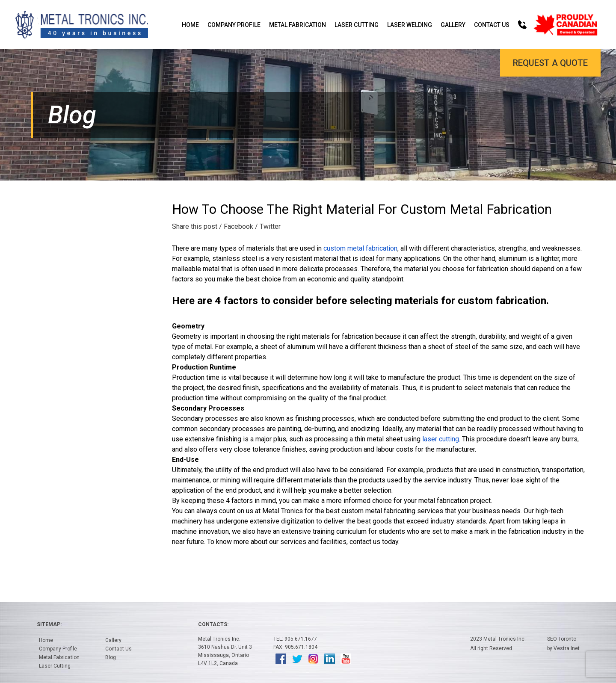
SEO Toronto (562, 639)
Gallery (453, 25)
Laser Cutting (357, 25)
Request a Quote (550, 63)
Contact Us (492, 25)
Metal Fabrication (298, 25)
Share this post (195, 226)
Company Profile (234, 25)
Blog (111, 657)
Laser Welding (410, 25)
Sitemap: (49, 624)
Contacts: (213, 624)
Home (190, 25)
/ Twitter (268, 226)
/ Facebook (236, 226)
